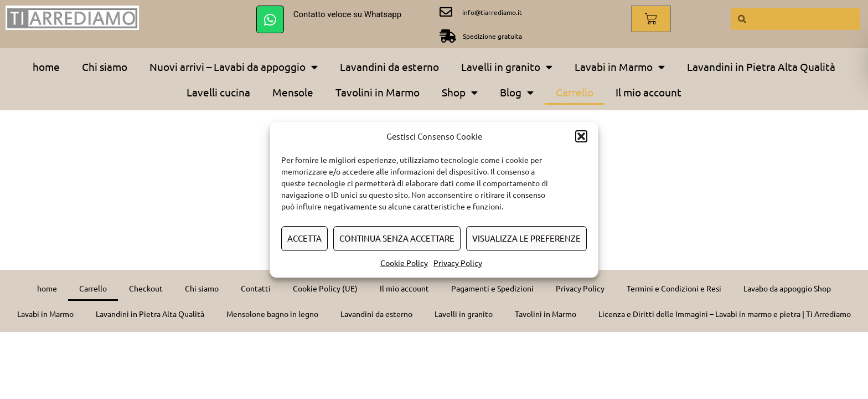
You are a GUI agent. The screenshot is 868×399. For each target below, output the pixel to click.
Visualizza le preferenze (526, 238)
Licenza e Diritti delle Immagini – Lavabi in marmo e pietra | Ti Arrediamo (725, 314)
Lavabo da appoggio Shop (787, 288)
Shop (460, 92)
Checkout (146, 288)
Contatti (256, 288)
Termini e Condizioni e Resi (674, 288)
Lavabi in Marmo (620, 67)
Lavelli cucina (218, 92)
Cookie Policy (404, 263)
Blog (517, 92)
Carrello (575, 92)
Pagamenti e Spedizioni (492, 288)
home (46, 66)
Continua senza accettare (397, 238)
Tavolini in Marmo (378, 92)
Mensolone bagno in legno (272, 314)
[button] (581, 136)
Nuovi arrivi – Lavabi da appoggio (234, 67)
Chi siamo (105, 66)
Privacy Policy (458, 263)
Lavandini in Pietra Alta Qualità (761, 66)
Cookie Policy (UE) (325, 288)
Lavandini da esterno (389, 66)
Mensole (293, 92)
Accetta (304, 238)
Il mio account (649, 92)
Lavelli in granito (507, 67)
